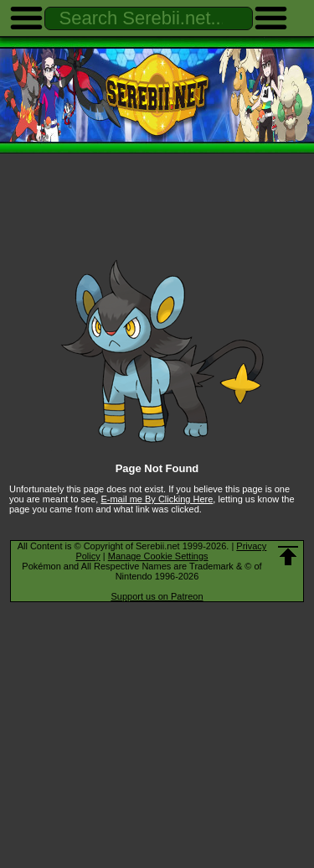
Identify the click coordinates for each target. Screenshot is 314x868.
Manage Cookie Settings (158, 556)
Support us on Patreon (157, 596)
